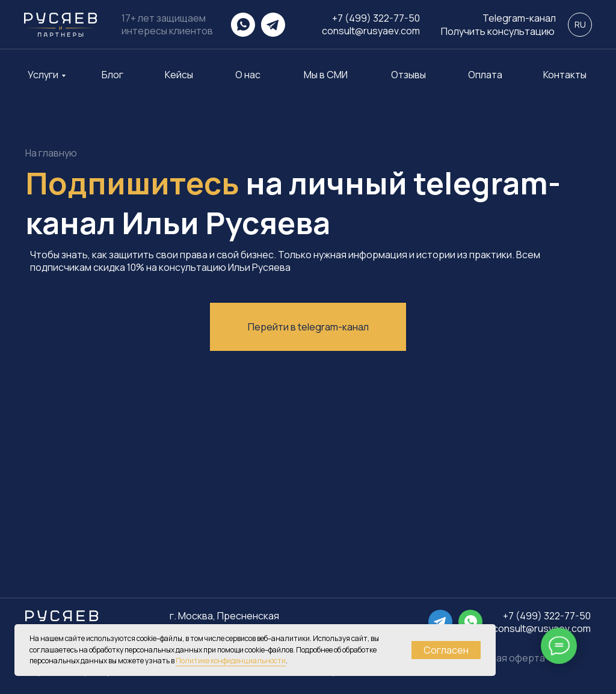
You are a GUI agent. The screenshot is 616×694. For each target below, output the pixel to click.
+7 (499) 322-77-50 (376, 18)
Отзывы (408, 75)
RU (580, 24)
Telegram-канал (519, 18)
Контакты (565, 75)
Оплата (485, 75)
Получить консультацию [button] (498, 32)
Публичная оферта (501, 658)
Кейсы (179, 75)
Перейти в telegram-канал (308, 327)
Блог (112, 75)
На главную (51, 153)
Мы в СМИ (326, 75)
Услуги (43, 75)
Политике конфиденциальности (231, 661)
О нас (248, 75)
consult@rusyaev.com (371, 31)
